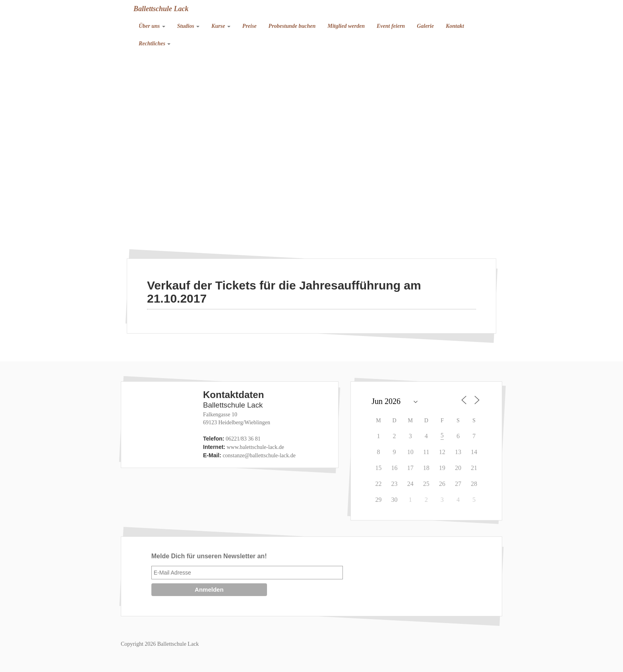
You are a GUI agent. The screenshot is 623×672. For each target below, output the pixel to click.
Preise (250, 26)
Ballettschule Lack (161, 9)
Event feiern (391, 26)
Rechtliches (155, 44)
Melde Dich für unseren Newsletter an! (209, 556)
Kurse (221, 26)
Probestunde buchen (292, 26)
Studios (188, 26)
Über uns (152, 26)
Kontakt (455, 26)
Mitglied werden (346, 26)
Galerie (425, 26)
